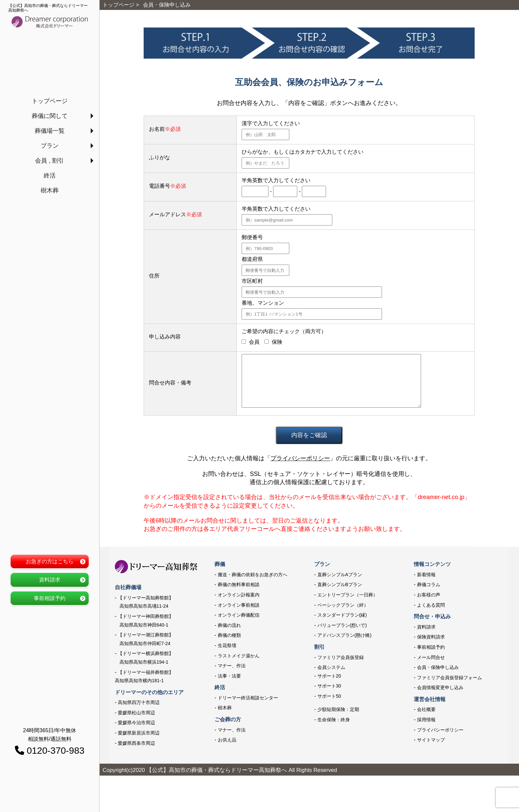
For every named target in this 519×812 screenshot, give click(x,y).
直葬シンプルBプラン (340, 584)
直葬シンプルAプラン (340, 575)
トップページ (50, 101)
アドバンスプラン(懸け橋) (344, 635)
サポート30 (329, 686)
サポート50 (329, 696)
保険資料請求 (431, 637)
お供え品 (227, 740)
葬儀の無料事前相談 (239, 584)
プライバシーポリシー (300, 458)
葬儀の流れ (229, 625)
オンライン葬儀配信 (239, 615)
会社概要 (426, 709)
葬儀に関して (50, 116)
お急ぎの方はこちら (50, 561)
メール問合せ (431, 657)
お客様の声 (429, 595)
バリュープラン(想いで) (342, 625)
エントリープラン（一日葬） (348, 595)
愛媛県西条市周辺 (136, 743)
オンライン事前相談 (239, 605)
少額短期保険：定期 (338, 709)
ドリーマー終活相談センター (248, 698)
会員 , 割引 (49, 161)
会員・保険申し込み (438, 667)
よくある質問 (431, 605)
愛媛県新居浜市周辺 (139, 733)
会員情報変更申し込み (440, 687)
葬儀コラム (429, 584)
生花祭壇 (227, 645)
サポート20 (329, 676)
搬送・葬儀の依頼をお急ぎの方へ (253, 575)
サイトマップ (431, 740)
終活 (50, 176)
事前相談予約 (50, 598)
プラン (50, 146)
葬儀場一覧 (50, 131)
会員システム (331, 667)
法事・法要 (229, 676)
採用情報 (426, 720)
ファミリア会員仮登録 (341, 657)
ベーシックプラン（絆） (343, 605)
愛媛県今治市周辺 (136, 723)
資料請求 (50, 580)
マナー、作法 (232, 666)
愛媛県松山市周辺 (136, 713)
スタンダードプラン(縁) (342, 615)
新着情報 (426, 575)
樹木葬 (50, 190)
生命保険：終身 (334, 720)
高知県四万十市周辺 (139, 702)
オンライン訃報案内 (239, 595)
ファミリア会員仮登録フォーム (449, 678)
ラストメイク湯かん (239, 656)
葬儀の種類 (229, 635)
